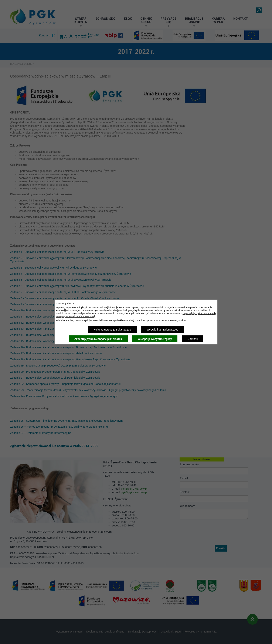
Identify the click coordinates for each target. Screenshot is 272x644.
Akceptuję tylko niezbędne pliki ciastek (98, 339)
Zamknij (193, 339)
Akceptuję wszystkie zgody (155, 339)
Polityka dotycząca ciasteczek (112, 329)
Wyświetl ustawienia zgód (163, 329)
